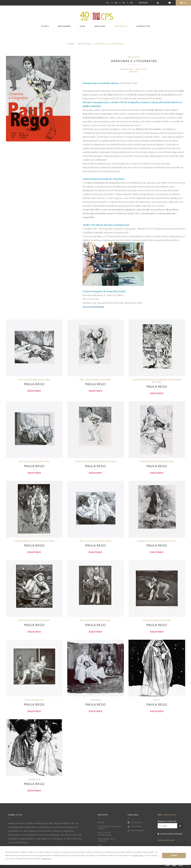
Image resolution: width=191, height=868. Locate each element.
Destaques (64, 26)
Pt (108, 3)
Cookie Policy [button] (138, 855)
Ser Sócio (121, 26)
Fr (132, 3)
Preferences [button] (46, 859)
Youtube (135, 826)
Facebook (135, 822)
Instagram (136, 830)
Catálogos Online (170, 834)
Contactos (143, 26)
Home (71, 44)
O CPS (45, 26)
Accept (174, 855)
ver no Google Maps (93, 307)
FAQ (100, 845)
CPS (167, 815)
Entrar (143, 3)
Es (124, 3)
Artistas (100, 26)
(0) (183, 3)
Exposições (84, 44)
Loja (82, 26)
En (116, 3)
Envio (101, 822)
